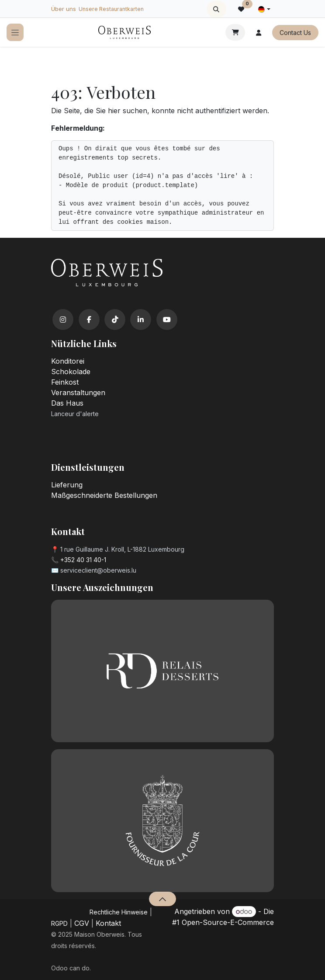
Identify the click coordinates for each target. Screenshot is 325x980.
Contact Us (295, 33)
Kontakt (108, 923)
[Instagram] (63, 320)
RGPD (59, 923)
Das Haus (67, 403)
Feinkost (65, 382)
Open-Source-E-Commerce (228, 922)
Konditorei (68, 361)
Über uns (64, 9)
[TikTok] (115, 320)
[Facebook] (89, 320)
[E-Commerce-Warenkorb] (235, 32)
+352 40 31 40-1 (83, 560)
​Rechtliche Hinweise (119, 912)
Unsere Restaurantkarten (111, 9)
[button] (216, 9)
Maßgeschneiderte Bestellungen (104, 495)
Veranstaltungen (78, 393)
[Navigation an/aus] (15, 33)
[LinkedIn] (141, 320)
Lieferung (67, 485)
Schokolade (71, 372)
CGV (82, 923)
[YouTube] (167, 320)
